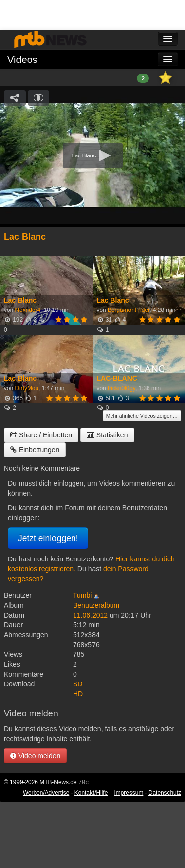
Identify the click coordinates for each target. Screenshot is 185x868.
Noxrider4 (28, 310)
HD (78, 694)
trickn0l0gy (121, 388)
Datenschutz (165, 793)
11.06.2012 (90, 615)
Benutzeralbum (96, 605)
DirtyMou (27, 388)
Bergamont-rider (129, 310)
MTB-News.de (58, 782)
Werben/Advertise (46, 793)
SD (78, 684)
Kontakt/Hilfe (91, 793)
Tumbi (82, 595)
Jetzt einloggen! (48, 538)
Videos (22, 60)
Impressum (129, 793)
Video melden (35, 756)
